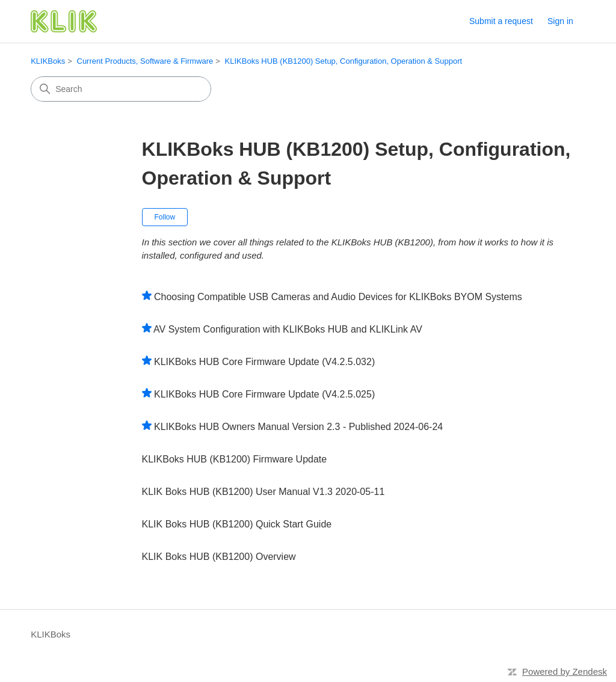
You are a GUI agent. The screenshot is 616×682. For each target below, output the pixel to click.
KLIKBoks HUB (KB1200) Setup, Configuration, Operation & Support (344, 61)
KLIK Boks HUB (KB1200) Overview (219, 557)
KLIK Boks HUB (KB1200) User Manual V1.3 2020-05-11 (263, 492)
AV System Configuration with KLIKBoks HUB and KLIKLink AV (288, 329)
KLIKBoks (48, 61)
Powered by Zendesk (565, 671)
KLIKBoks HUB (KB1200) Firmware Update (235, 459)
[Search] (121, 89)
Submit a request (501, 21)
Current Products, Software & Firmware (145, 61)
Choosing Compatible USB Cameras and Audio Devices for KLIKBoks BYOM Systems (338, 297)
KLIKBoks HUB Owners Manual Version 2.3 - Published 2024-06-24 (298, 427)
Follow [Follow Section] (165, 217)
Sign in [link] (560, 21)
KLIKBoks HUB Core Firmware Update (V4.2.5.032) (264, 362)
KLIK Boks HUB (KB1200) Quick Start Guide (237, 524)
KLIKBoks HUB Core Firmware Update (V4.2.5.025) (264, 394)
